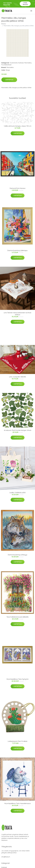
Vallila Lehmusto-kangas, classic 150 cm (18, 126)
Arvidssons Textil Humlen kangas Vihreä (18, 430)
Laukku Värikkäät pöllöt (18, 493)
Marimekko (28, 63)
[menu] (31, 11)
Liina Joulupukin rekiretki (17, 377)
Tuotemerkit (14, 63)
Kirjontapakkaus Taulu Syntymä (17, 679)
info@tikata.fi (6, 857)
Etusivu (4, 24)
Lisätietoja (9, 80)
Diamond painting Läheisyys (18, 555)
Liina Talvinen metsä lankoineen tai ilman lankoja (17, 314)
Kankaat (21, 63)
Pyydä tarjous (25, 4)
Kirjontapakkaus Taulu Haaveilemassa (18, 803)
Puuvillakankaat (6, 65)
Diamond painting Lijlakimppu (17, 250)
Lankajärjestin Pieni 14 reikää (17, 741)
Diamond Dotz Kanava (17, 188)
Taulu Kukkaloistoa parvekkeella (17, 617)
